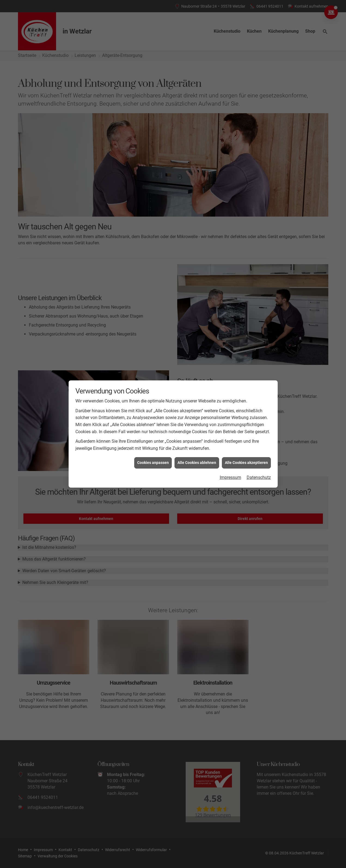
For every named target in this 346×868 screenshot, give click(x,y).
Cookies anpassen (153, 437)
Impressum (230, 452)
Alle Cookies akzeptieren (246, 437)
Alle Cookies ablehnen (197, 437)
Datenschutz (259, 452)
